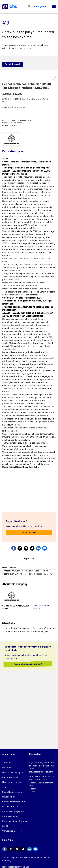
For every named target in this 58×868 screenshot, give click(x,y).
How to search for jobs (13, 772)
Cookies (6, 826)
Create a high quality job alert (30, 664)
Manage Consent (10, 806)
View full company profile (42, 607)
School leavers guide (12, 792)
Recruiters (7, 767)
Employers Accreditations (15, 821)
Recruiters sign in (11, 777)
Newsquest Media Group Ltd (16, 867)
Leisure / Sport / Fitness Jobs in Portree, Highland (25, 631)
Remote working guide (13, 811)
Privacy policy (9, 797)
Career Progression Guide (14, 802)
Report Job (29, 558)
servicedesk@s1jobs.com (41, 772)
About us (7, 763)
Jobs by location (10, 816)
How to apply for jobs (12, 782)
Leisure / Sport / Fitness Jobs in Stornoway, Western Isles (29, 628)
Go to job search (13, 64)
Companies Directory (12, 831)
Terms (5, 787)
